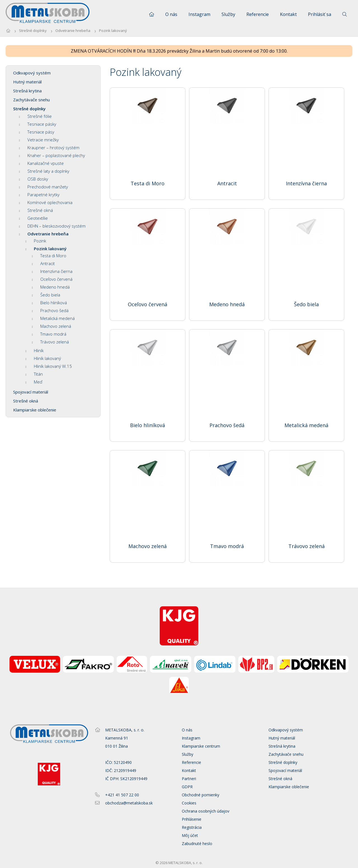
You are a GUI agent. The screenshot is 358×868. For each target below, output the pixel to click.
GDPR (187, 787)
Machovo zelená (51, 326)
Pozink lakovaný (113, 31)
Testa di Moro (49, 256)
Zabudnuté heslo (197, 844)
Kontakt (288, 14)
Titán (34, 374)
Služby (228, 14)
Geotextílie (33, 218)
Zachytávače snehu (31, 100)
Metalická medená (53, 318)
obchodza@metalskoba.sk (129, 803)
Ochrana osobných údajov (206, 811)
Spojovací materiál (31, 392)
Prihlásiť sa (320, 14)
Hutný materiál (27, 82)
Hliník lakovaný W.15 (49, 366)
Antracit (43, 263)
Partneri (189, 779)
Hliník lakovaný (43, 358)
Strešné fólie (35, 116)
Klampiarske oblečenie (35, 410)
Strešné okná (36, 210)
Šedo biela (46, 295)
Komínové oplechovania (46, 202)
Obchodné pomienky (201, 795)
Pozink (36, 241)
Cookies (189, 803)
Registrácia (192, 827)
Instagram (199, 14)
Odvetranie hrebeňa (73, 31)
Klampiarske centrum (201, 746)
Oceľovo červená (52, 279)
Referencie (258, 14)
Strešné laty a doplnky (44, 171)
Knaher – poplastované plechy (52, 155)
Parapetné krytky (39, 195)
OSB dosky (34, 179)
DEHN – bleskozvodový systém (52, 226)
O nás (171, 14)
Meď (34, 382)
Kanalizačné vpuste (41, 163)
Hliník (35, 350)
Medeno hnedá (51, 287)
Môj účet (190, 835)
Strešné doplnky (33, 31)
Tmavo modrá (49, 334)
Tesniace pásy (37, 132)
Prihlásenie (192, 819)
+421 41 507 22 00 (122, 795)
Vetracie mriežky (39, 140)
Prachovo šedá (50, 310)
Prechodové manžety (43, 187)
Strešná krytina (27, 91)
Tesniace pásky (38, 124)
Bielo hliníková (49, 303)
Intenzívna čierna (52, 271)
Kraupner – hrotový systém (49, 148)
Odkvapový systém (32, 73)
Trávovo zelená (50, 342)
